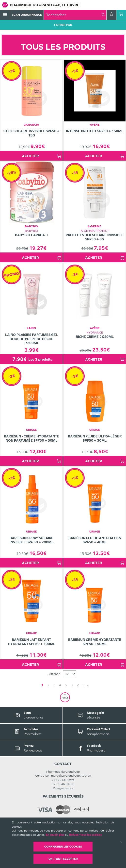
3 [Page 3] (54, 685)
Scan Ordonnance (27, 15)
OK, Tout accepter (63, 859)
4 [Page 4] (60, 685)
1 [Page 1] (42, 685)
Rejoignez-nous (63, 788)
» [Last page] (88, 685)
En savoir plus (55, 835)
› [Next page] (83, 685)
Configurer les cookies (63, 847)
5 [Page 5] (66, 685)
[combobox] (74, 15)
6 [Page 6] (72, 685)
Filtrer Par (63, 25)
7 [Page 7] (78, 685)
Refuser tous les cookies (85, 835)
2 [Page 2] (48, 685)
